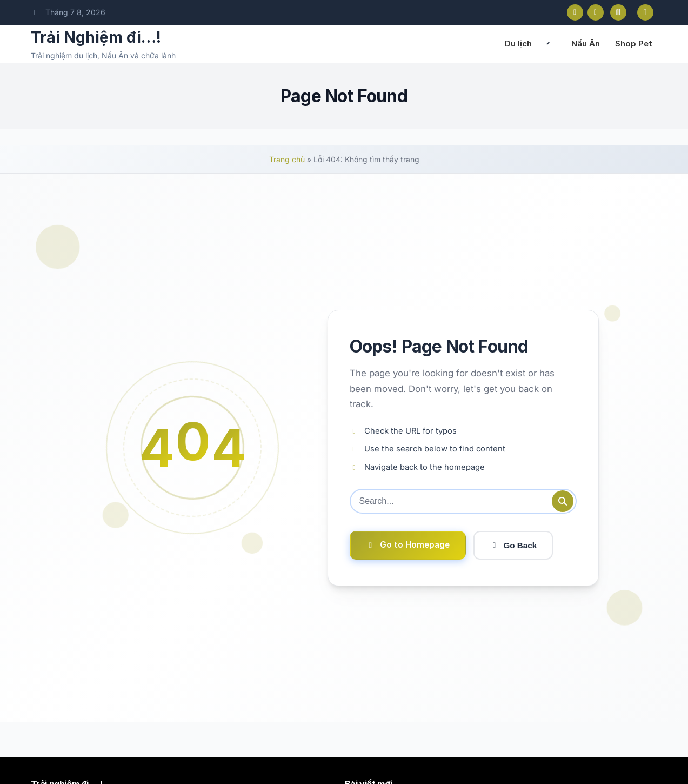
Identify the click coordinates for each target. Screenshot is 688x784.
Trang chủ (287, 159)
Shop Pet (634, 44)
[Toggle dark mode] (645, 12)
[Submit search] (563, 501)
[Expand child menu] (548, 44)
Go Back (513, 545)
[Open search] (618, 12)
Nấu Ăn (586, 44)
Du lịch (518, 44)
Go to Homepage (408, 545)
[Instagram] (596, 12)
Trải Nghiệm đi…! (96, 37)
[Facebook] (575, 12)
